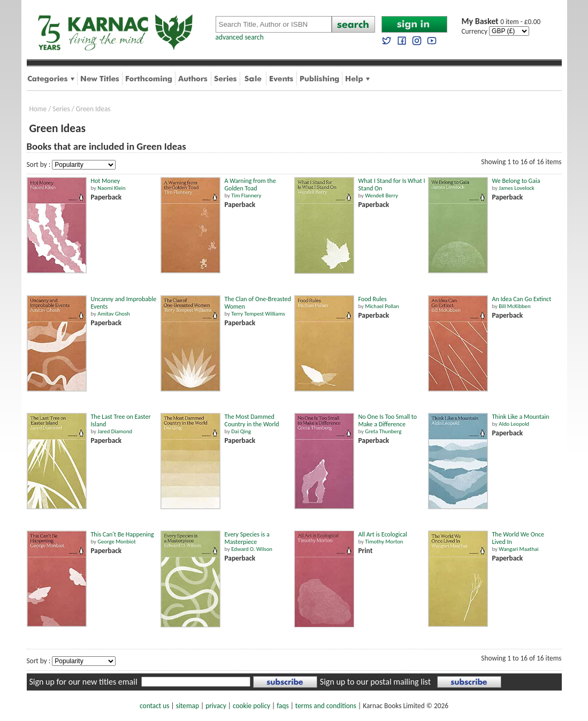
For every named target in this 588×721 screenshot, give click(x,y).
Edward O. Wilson (252, 549)
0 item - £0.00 (501, 22)
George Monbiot (116, 542)
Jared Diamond (115, 431)
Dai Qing (241, 431)
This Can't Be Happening (123, 534)
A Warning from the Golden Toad (250, 185)
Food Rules (373, 299)
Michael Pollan (382, 306)
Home (38, 109)
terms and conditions (326, 706)
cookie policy (251, 706)
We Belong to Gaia (516, 181)
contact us (154, 706)
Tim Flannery (246, 195)
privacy (216, 706)
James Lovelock (516, 188)
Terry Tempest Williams (258, 314)
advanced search (240, 37)
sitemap (188, 706)
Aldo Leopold (514, 424)
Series (61, 109)
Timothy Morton (384, 542)
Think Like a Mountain (521, 417)
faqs (282, 706)
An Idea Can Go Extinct (522, 299)
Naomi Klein (111, 188)
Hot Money (106, 181)
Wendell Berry (381, 195)
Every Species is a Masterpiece (247, 538)
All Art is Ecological (383, 534)
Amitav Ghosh (113, 314)
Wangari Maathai (518, 549)
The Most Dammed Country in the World (252, 420)
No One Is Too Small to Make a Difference (388, 420)
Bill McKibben (514, 306)
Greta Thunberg (383, 431)
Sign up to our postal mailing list (375, 682)
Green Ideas (93, 109)
